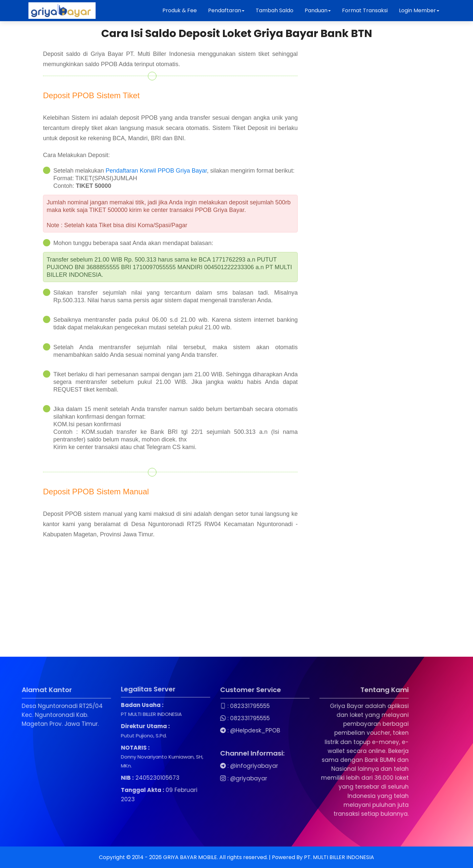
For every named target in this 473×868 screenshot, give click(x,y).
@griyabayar (193, 778)
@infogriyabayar (198, 766)
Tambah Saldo (275, 10)
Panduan (318, 10)
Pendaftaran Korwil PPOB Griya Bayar (156, 171)
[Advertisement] (198, 610)
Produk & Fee (180, 10)
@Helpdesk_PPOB (199, 730)
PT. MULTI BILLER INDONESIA (339, 857)
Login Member (419, 10)
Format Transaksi (365, 10)
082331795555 (194, 706)
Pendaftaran (226, 10)
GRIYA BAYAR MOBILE (190, 857)
